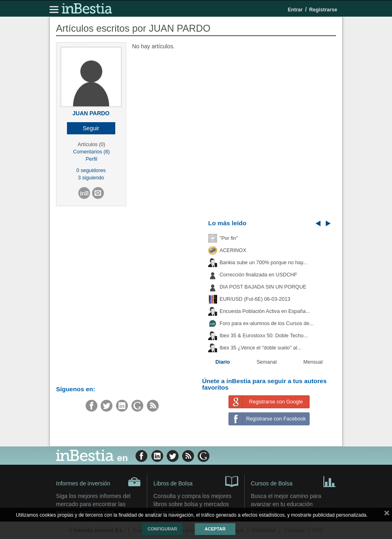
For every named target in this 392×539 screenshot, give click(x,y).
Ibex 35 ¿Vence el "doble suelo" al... (260, 348)
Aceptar (215, 529)
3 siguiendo (91, 178)
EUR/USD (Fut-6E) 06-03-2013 (255, 299)
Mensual (313, 362)
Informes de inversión (98, 482)
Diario (223, 362)
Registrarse (323, 10)
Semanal (267, 362)
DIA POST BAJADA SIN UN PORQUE (263, 287)
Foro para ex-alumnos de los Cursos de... (267, 323)
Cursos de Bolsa (293, 481)
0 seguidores (91, 170)
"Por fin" (229, 238)
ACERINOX (233, 250)
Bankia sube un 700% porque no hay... (263, 263)
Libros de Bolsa (196, 481)
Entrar (295, 10)
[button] (91, 128)
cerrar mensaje (387, 515)
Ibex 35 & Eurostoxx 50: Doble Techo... (264, 336)
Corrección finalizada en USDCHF (258, 275)
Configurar (162, 529)
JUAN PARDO (91, 113)
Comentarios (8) (91, 152)
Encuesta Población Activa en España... (265, 311)
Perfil (92, 159)
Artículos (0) (91, 144)
